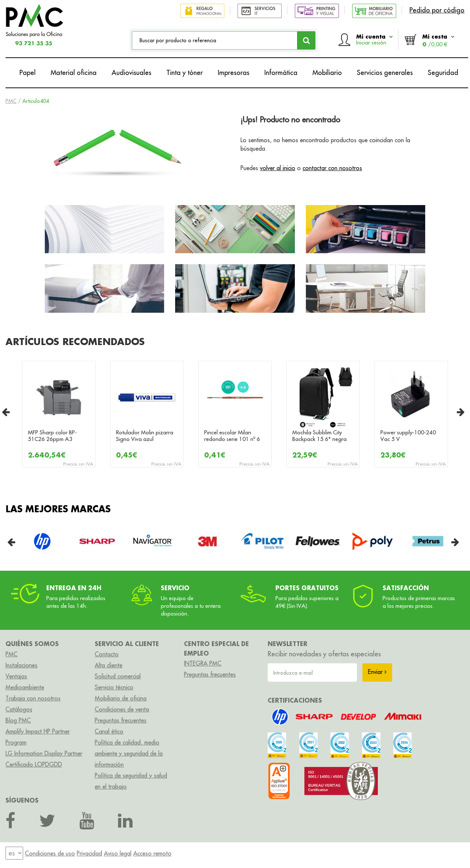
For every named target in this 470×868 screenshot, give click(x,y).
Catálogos (19, 709)
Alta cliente (109, 665)
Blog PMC (18, 720)
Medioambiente (25, 687)
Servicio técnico (114, 687)
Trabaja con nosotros (33, 698)
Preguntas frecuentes (121, 720)
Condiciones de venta (122, 709)
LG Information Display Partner (44, 753)
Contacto (107, 654)
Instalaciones (21, 665)
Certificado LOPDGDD (34, 764)
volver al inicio (278, 168)
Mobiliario (327, 73)
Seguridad (443, 73)
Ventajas (16, 676)
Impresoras (234, 73)
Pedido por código (437, 10)
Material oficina (74, 73)
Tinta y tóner (185, 73)
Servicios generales (385, 73)
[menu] (14, 853)
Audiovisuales (131, 73)
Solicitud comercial (118, 676)
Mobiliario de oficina (121, 698)
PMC (11, 101)
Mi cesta (438, 40)
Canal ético (109, 731)
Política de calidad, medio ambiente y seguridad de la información (129, 753)
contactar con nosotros (332, 168)
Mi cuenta (375, 39)
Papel (28, 73)
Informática (281, 73)
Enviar (377, 672)
